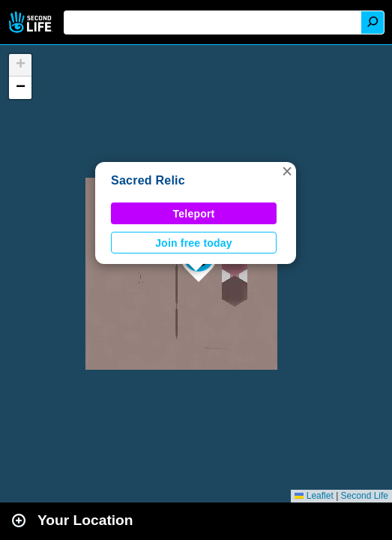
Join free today (194, 243)
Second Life (32, 22)
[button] (287, 171)
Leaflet (314, 496)
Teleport (194, 214)
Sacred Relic (148, 180)
